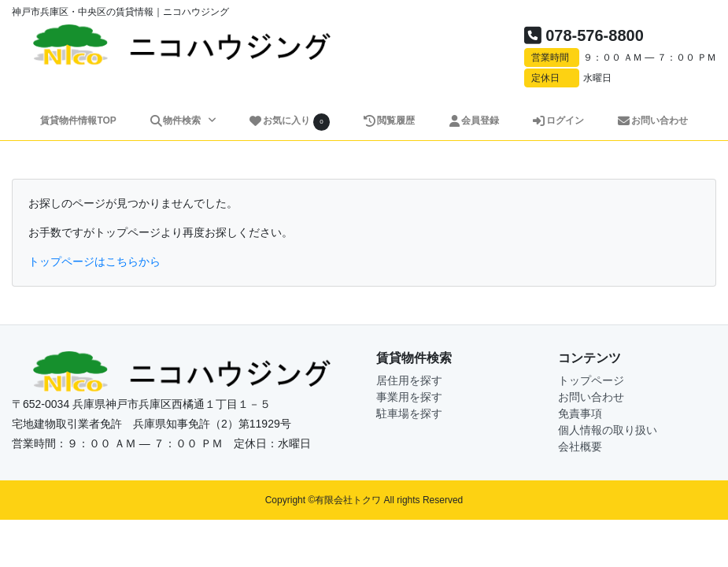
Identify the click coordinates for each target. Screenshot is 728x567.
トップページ (591, 380)
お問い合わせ (652, 120)
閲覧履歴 (388, 120)
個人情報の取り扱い (608, 430)
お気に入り (290, 122)
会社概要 (580, 447)
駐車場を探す (409, 413)
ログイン (558, 120)
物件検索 (176, 120)
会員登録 (473, 120)
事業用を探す (409, 397)
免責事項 (580, 413)
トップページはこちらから (94, 261)
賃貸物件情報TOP (78, 120)
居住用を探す (409, 380)
